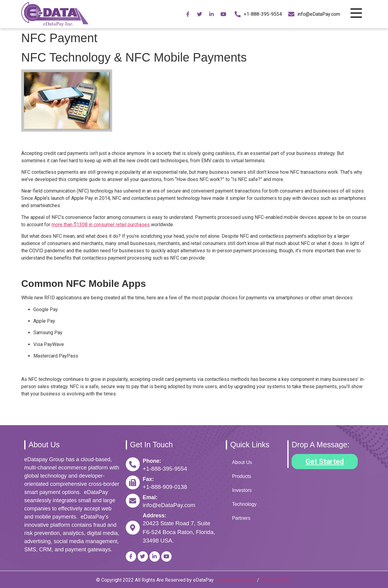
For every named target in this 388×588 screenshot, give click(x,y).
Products (241, 476)
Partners (241, 518)
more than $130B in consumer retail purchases (101, 225)
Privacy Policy (276, 580)
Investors (242, 490)
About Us (242, 462)
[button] (325, 462)
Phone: (152, 461)
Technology (244, 504)
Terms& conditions (236, 580)
